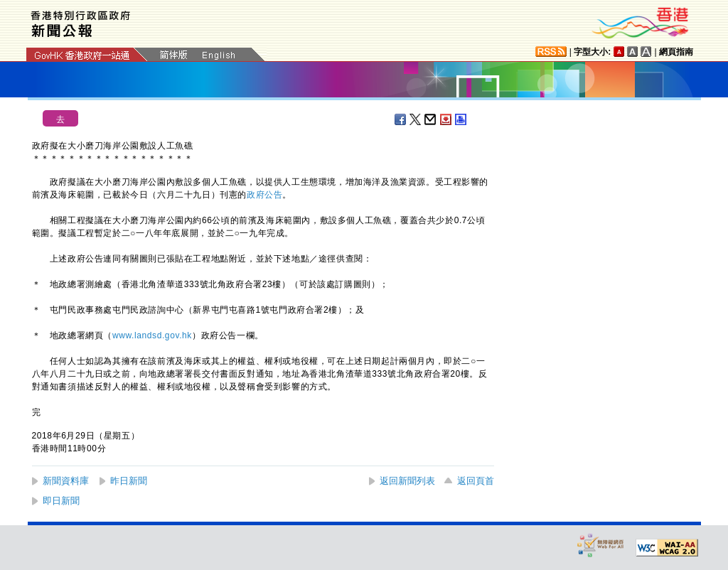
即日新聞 (61, 501)
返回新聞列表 (407, 481)
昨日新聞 (129, 481)
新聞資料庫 (66, 481)
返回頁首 (476, 481)
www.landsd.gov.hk (152, 335)
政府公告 (264, 195)
